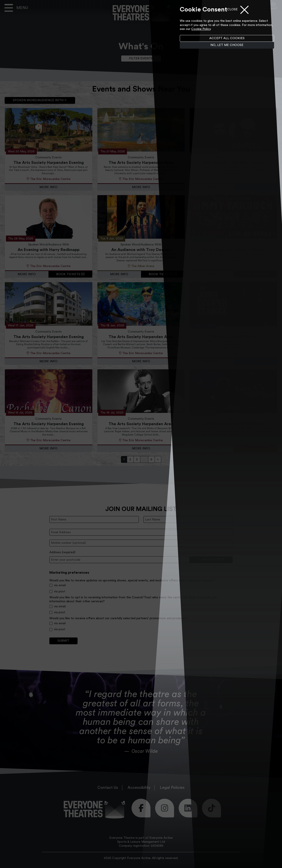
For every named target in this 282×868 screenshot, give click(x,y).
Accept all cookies (227, 38)
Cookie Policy (201, 29)
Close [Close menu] (232, 9)
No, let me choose (227, 45)
